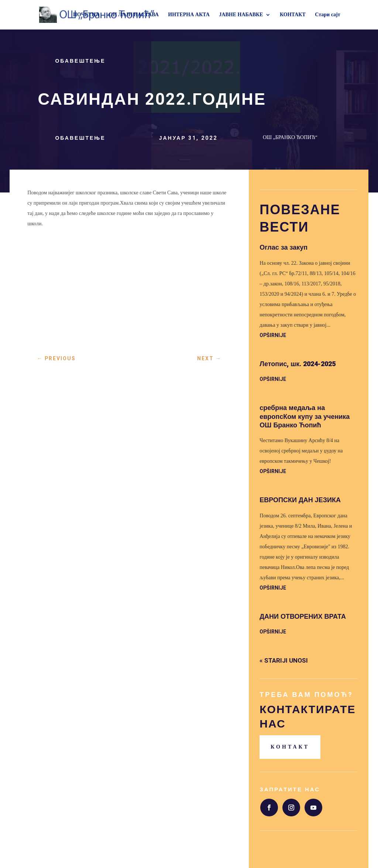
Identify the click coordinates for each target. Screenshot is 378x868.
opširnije (273, 335)
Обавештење (80, 61)
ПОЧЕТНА (86, 15)
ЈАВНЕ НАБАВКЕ (241, 15)
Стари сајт (327, 15)
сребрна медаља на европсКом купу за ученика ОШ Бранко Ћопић (305, 417)
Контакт (290, 747)
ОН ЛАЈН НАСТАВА (134, 15)
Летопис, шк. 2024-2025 (298, 364)
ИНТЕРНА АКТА (189, 15)
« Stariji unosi (284, 661)
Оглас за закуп (283, 248)
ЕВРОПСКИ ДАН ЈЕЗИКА (300, 500)
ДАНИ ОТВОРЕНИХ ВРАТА (303, 617)
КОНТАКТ (293, 15)
